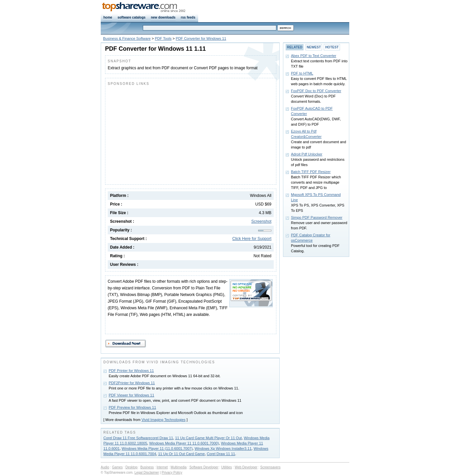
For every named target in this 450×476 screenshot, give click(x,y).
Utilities (227, 467)
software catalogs (132, 17)
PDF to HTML (302, 73)
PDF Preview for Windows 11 (132, 407)
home (108, 17)
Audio (105, 467)
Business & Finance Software (127, 38)
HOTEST (332, 47)
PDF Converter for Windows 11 (201, 38)
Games (117, 467)
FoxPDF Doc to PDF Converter (316, 91)
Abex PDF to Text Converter (314, 56)
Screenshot (261, 221)
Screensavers (270, 467)
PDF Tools (163, 38)
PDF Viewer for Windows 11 (131, 395)
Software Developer (204, 467)
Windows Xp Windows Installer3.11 (223, 448)
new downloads (163, 17)
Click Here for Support (252, 239)
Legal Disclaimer (147, 473)
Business (147, 467)
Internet (162, 467)
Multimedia (179, 467)
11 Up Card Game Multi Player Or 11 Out (208, 438)
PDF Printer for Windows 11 (131, 371)
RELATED (295, 47)
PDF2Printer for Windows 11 (132, 383)
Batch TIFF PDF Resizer (311, 172)
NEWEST (314, 47)
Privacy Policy (172, 473)
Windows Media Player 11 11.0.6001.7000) (184, 443)
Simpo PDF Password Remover (317, 217)
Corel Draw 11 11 (221, 454)
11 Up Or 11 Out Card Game (181, 454)
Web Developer (246, 467)
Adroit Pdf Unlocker (307, 154)
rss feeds (188, 17)
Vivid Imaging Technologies (164, 420)
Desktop (132, 467)
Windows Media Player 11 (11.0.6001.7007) (157, 448)
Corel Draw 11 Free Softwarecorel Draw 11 (138, 438)
